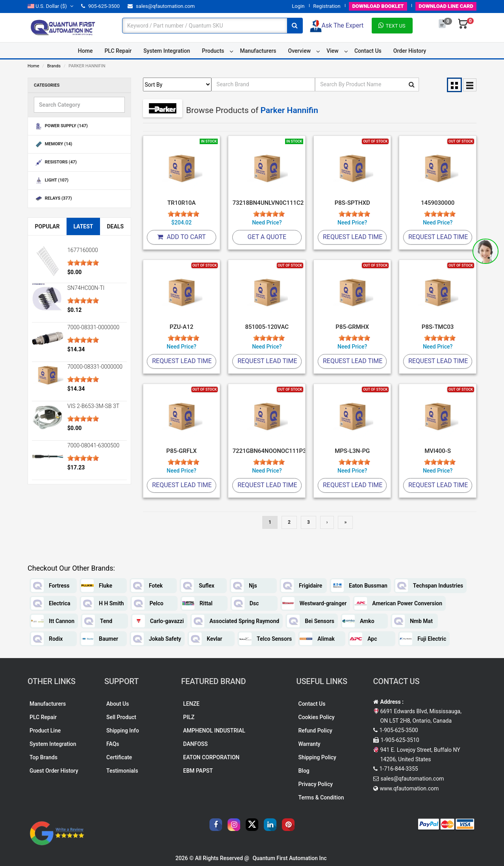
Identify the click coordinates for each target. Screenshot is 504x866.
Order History (410, 51)
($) (50, 6)
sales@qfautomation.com (161, 6)
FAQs (113, 744)
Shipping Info (123, 731)
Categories (47, 85)
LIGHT (51, 181)
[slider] (83, 263)
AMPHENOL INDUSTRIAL (214, 731)
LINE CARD (446, 6)
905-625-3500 (100, 6)
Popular (47, 226)
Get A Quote (267, 237)
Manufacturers (258, 51)
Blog (304, 771)
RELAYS (53, 199)
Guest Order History (54, 771)
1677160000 (83, 250)
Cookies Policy (317, 717)
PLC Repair (118, 51)
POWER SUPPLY (61, 126)
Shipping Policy (317, 757)
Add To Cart (181, 237)
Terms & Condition (321, 797)
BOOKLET (378, 6)
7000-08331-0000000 (93, 327)
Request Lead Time (353, 237)
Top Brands (44, 757)
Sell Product (121, 717)
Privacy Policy (316, 784)
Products (213, 51)
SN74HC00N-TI (86, 288)
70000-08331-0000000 (95, 367)
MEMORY (53, 144)
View (333, 51)
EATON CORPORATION (211, 757)
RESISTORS (55, 162)
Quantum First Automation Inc (289, 858)
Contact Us (368, 51)
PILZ (189, 717)
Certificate (119, 757)
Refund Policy (315, 731)
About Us (118, 704)
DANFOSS (195, 744)
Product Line (45, 731)
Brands (54, 66)
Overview (299, 51)
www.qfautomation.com (409, 788)
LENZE (191, 704)
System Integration (167, 51)
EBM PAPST (198, 771)
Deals (115, 226)
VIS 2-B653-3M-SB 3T (93, 406)
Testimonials (122, 771)
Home (85, 51)
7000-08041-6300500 (93, 445)
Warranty (309, 744)
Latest (83, 226)
